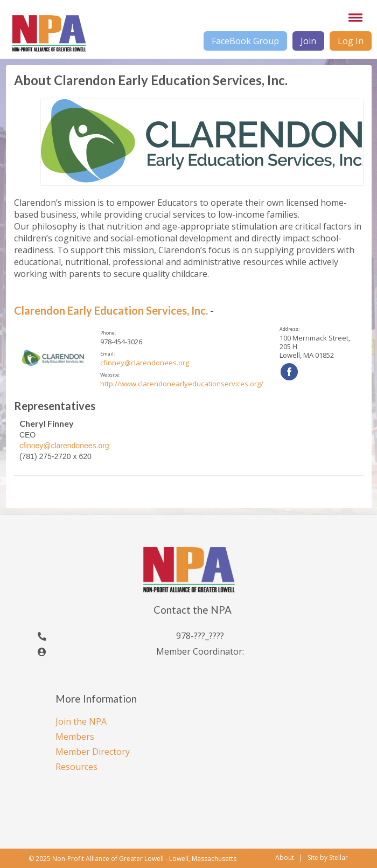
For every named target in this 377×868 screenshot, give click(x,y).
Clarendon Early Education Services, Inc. (111, 310)
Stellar (338, 858)
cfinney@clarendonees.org (145, 363)
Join (308, 41)
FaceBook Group (245, 41)
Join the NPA (81, 721)
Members (75, 737)
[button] (353, 17)
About (285, 857)
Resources (76, 767)
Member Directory (93, 752)
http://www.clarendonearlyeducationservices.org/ (182, 384)
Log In (351, 41)
